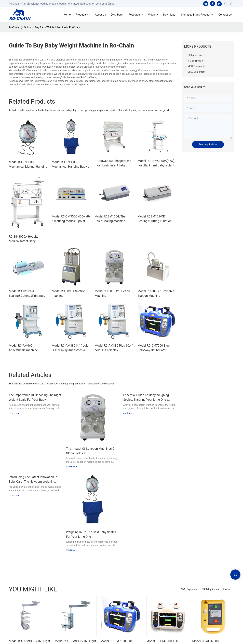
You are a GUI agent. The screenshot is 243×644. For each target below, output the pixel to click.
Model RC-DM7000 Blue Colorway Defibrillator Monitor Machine (154, 348)
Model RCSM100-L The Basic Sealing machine (110, 219)
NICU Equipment (190, 589)
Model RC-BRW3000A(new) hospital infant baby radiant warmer (156, 163)
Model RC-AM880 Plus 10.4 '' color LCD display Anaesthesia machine (114, 348)
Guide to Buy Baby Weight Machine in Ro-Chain (52, 27)
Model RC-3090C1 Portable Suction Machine (156, 293)
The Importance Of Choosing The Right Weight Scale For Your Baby (35, 397)
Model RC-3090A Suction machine (68, 293)
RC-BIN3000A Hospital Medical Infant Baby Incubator (24, 239)
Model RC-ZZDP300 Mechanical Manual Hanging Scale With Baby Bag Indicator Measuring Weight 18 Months (28, 165)
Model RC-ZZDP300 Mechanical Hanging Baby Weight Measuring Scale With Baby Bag (69, 165)
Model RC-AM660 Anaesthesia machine (23, 348)
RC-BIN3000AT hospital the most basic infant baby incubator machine (113, 163)
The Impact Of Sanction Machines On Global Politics (91, 451)
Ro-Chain (14, 27)
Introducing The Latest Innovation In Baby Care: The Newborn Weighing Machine (33, 479)
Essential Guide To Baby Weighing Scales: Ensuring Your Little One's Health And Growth (146, 398)
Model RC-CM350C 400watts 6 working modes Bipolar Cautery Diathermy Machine (71, 219)
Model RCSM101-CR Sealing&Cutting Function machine (155, 219)
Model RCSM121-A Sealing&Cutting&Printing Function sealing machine (26, 294)
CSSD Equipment (211, 589)
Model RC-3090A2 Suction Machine (112, 293)
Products (228, 589)
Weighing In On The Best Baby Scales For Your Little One (91, 534)
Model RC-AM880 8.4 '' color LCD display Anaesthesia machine (71, 348)
